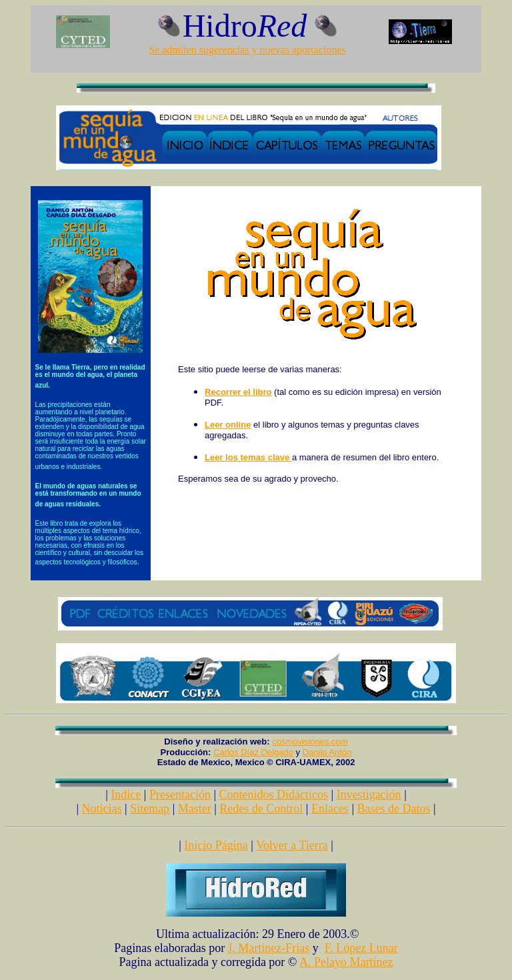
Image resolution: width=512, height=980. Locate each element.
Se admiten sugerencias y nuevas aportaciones (247, 50)
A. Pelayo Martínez (346, 962)
